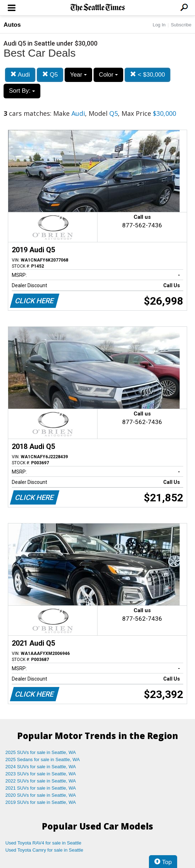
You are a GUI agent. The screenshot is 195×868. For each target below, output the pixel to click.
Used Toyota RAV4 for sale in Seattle (43, 843)
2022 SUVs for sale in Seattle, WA (41, 781)
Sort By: (22, 91)
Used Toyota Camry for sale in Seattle (44, 850)
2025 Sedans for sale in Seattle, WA (42, 759)
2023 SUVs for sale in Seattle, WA (41, 774)
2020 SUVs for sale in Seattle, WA (41, 795)
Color (108, 75)
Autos (12, 25)
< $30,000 (147, 75)
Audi (20, 75)
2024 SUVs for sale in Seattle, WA (41, 767)
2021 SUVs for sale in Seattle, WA (41, 788)
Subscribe (181, 25)
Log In (159, 25)
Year (78, 75)
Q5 (50, 75)
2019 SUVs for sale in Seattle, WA (41, 802)
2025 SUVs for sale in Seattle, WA (41, 752)
